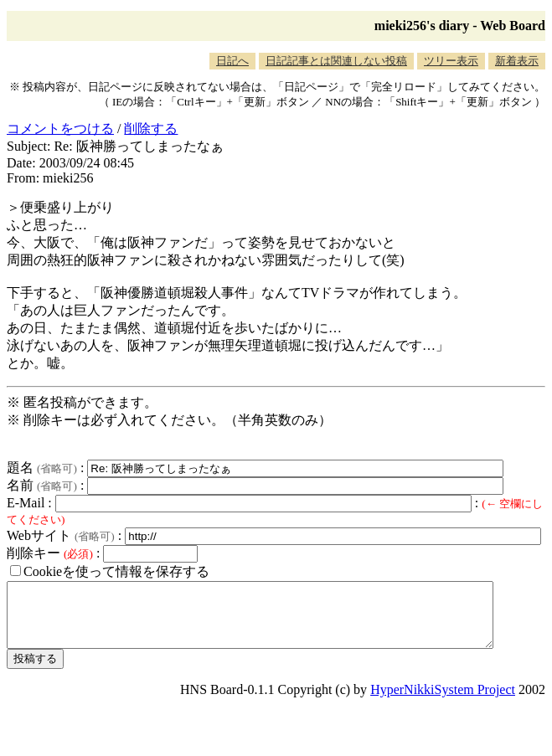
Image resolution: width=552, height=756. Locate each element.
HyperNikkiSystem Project (443, 702)
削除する (151, 129)
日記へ (232, 61)
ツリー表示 (451, 61)
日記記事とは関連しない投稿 (336, 61)
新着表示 (517, 61)
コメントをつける (60, 129)
